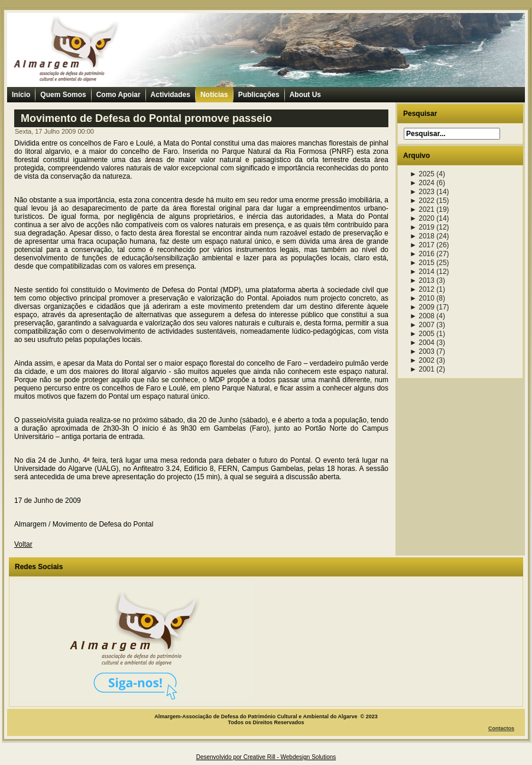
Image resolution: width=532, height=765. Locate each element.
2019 (422, 227)
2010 (422, 298)
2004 (422, 343)
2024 (422, 183)
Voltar (23, 544)
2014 (422, 272)
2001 (422, 369)
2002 (422, 360)
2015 (422, 263)
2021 (422, 209)
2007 (422, 325)
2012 (422, 289)
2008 (422, 316)
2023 (422, 192)
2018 (422, 236)
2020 (422, 218)
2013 (422, 280)
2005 (422, 334)
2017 (422, 245)
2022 (422, 201)
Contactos (501, 728)
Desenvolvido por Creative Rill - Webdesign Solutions (266, 757)
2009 (422, 307)
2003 (422, 351)
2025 (422, 174)
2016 (422, 254)
